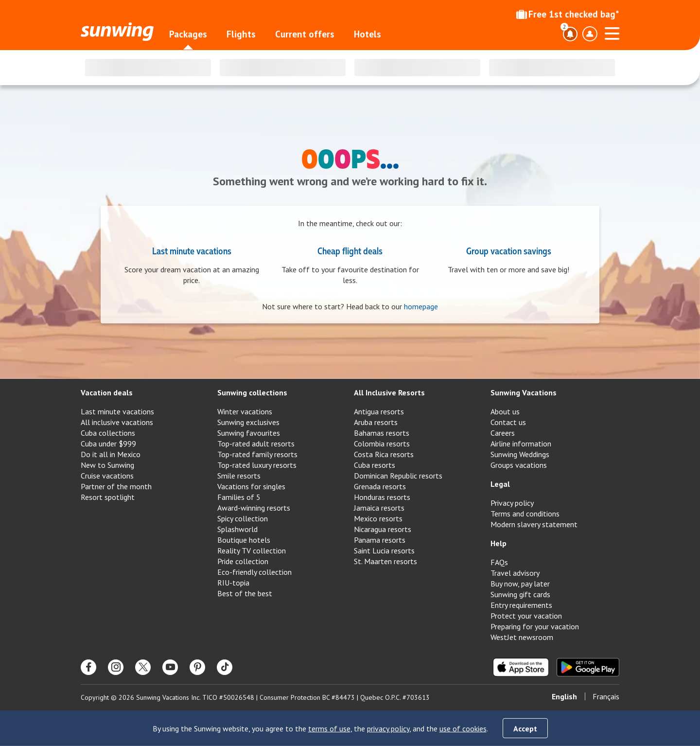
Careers (503, 433)
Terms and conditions (525, 514)
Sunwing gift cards (520, 594)
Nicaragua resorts (383, 529)
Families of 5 (239, 497)
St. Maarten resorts (385, 561)
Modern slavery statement (534, 524)
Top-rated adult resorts (256, 444)
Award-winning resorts (254, 508)
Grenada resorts (380, 486)
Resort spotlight (108, 497)
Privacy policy (512, 503)
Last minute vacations (192, 250)
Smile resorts (239, 476)
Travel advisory (515, 573)
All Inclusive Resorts (389, 392)
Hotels (367, 34)
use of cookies (463, 728)
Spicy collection (243, 518)
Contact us (508, 422)
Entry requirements (521, 605)
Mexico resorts (378, 518)
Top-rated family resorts (257, 454)
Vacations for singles (251, 486)
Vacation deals (107, 392)
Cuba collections (108, 433)
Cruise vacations (107, 476)
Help (499, 543)
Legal (500, 484)
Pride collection (243, 561)
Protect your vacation (526, 616)
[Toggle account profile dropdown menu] (590, 34)
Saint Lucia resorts (384, 551)
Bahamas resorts (382, 433)
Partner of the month (116, 486)
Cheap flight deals (350, 250)
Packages (188, 34)
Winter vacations (245, 411)
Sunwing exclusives (248, 422)
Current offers (305, 34)
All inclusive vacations (117, 422)
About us (505, 411)
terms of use (329, 728)
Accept (525, 728)
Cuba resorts (375, 465)
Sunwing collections (252, 392)
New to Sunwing (107, 465)
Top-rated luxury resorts (257, 465)
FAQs (499, 562)
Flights (241, 34)
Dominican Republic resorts (398, 476)
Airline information (521, 444)
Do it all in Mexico (111, 454)
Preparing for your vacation (535, 626)
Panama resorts (380, 540)
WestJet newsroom (522, 637)
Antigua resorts (379, 411)
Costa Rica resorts (384, 454)
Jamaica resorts (379, 508)
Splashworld (237, 529)
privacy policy (388, 728)
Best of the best (245, 593)
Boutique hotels (244, 540)
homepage (421, 306)
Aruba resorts (376, 422)
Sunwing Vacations (524, 392)
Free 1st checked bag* (568, 14)
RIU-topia (233, 583)
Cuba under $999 (108, 444)
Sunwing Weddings (520, 454)
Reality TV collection (252, 551)
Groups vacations (519, 465)
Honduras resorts (382, 497)
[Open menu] (612, 32)
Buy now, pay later (520, 584)
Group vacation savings (509, 250)
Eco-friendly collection (254, 572)
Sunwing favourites (249, 433)
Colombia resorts (382, 444)
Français (606, 696)
